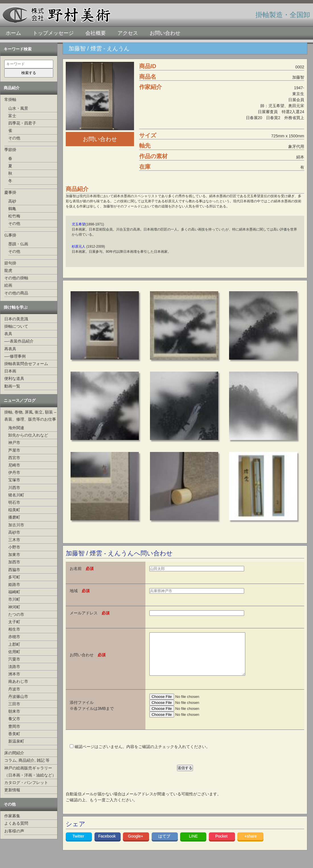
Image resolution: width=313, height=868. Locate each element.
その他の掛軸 (16, 278)
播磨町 (14, 517)
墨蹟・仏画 (18, 244)
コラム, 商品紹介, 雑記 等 (27, 760)
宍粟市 (14, 659)
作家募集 (12, 816)
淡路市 (14, 667)
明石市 (14, 502)
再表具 (10, 349)
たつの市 (16, 614)
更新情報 (12, 790)
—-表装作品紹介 (19, 341)
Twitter (79, 845)
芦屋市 (14, 450)
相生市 (14, 629)
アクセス (128, 33)
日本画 (10, 371)
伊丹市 (14, 472)
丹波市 (14, 689)
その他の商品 (16, 293)
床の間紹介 (14, 753)
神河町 (14, 607)
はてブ (165, 845)
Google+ (136, 845)
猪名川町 (16, 495)
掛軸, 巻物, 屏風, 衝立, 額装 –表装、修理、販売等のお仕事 (30, 416)
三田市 (14, 704)
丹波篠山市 (18, 696)
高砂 (12, 201)
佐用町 (14, 652)
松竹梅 (14, 216)
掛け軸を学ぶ (16, 307)
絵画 (8, 285)
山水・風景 (18, 108)
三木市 (14, 540)
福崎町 (14, 592)
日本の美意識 (16, 319)
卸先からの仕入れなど (28, 435)
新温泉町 (16, 741)
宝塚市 (14, 480)
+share (251, 845)
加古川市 (16, 525)
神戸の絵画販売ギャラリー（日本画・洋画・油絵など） (30, 772)
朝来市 (14, 711)
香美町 (14, 734)
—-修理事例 (15, 356)
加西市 (14, 562)
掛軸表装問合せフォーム (26, 364)
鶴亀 (12, 209)
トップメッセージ (53, 33)
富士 (12, 116)
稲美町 (14, 510)
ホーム (13, 33)
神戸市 (14, 443)
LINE (193, 845)
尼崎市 (14, 465)
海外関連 (16, 428)
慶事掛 (10, 192)
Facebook (107, 845)
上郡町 (14, 644)
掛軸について (16, 326)
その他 (14, 138)
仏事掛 (10, 235)
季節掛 (10, 150)
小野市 (14, 547)
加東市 (14, 555)
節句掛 (10, 263)
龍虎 (8, 270)
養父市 (14, 719)
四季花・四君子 (22, 123)
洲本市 (14, 674)
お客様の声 (14, 831)
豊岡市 (14, 726)
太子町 (14, 622)
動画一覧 (12, 386)
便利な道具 (14, 378)
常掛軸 (10, 99)
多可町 (14, 577)
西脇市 (14, 570)
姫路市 (14, 584)
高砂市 (14, 532)
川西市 (14, 488)
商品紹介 (12, 88)
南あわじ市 (18, 681)
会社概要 (96, 33)
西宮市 (14, 458)
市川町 (14, 599)
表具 (8, 334)
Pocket (222, 845)
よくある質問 (16, 823)
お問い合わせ (165, 33)
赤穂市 (14, 637)
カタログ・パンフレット (26, 783)
